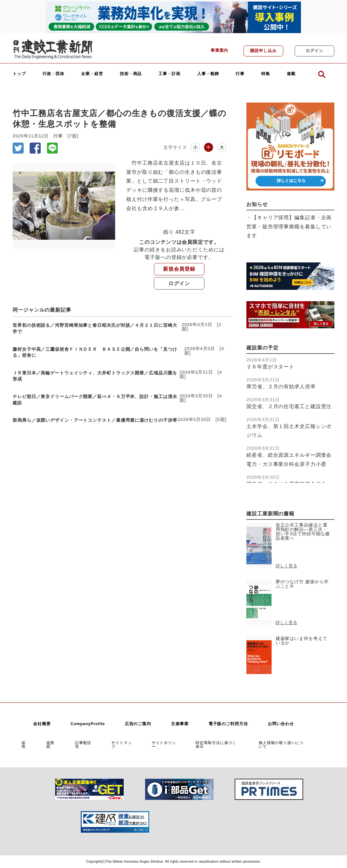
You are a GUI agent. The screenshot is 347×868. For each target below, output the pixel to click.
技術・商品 (131, 74)
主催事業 (180, 724)
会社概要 (42, 724)
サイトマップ (122, 745)
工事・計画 (169, 74)
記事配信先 (83, 745)
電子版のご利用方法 (228, 724)
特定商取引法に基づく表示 (216, 745)
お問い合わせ (281, 724)
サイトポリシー (164, 745)
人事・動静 (208, 74)
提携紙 (50, 745)
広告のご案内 (138, 724)
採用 (24, 745)
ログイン (315, 51)
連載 (291, 74)
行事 (240, 74)
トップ (19, 74)
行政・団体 (54, 74)
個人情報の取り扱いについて (281, 745)
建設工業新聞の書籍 (270, 514)
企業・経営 (92, 74)
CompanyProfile (88, 724)
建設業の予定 (262, 348)
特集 (266, 74)
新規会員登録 (179, 269)
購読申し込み (263, 51)
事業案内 (220, 50)
